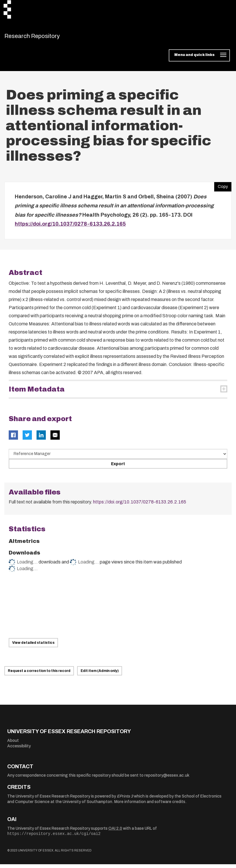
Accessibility (19, 750)
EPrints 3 (125, 800)
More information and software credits (150, 806)
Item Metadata (37, 393)
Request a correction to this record (39, 675)
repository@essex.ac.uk (167, 779)
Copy (221, 189)
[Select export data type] (118, 457)
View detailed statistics (33, 646)
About (13, 744)
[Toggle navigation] (199, 59)
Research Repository (45, 38)
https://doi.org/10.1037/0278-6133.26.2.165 (70, 228)
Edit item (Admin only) (100, 675)
